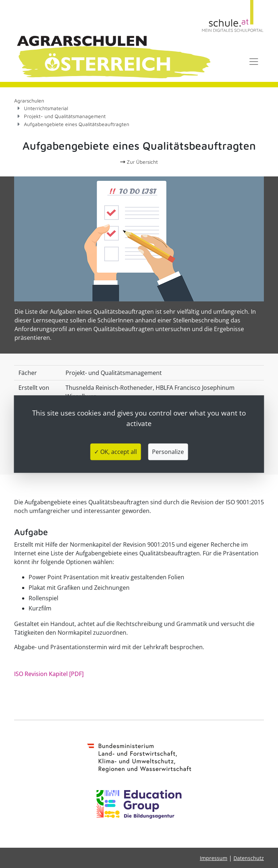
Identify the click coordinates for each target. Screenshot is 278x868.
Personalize (168, 452)
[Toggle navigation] (254, 62)
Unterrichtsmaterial (46, 108)
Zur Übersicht (139, 162)
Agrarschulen (29, 101)
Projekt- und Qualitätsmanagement (65, 116)
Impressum (214, 858)
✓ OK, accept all (115, 452)
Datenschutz (249, 858)
